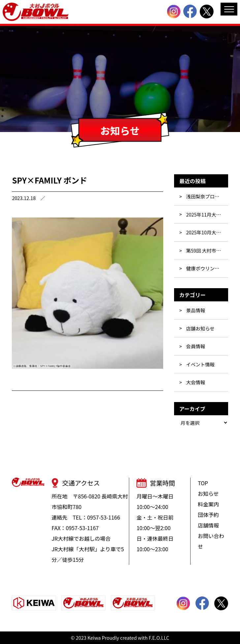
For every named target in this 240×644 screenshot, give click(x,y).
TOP (203, 483)
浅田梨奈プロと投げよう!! (207, 196)
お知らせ (208, 493)
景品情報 (196, 310)
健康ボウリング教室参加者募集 (207, 268)
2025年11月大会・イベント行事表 (207, 214)
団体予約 (208, 515)
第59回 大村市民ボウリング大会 (207, 250)
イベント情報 (200, 364)
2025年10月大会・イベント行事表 (207, 232)
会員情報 (196, 346)
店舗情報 (208, 525)
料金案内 (208, 504)
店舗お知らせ (200, 328)
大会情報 (196, 382)
